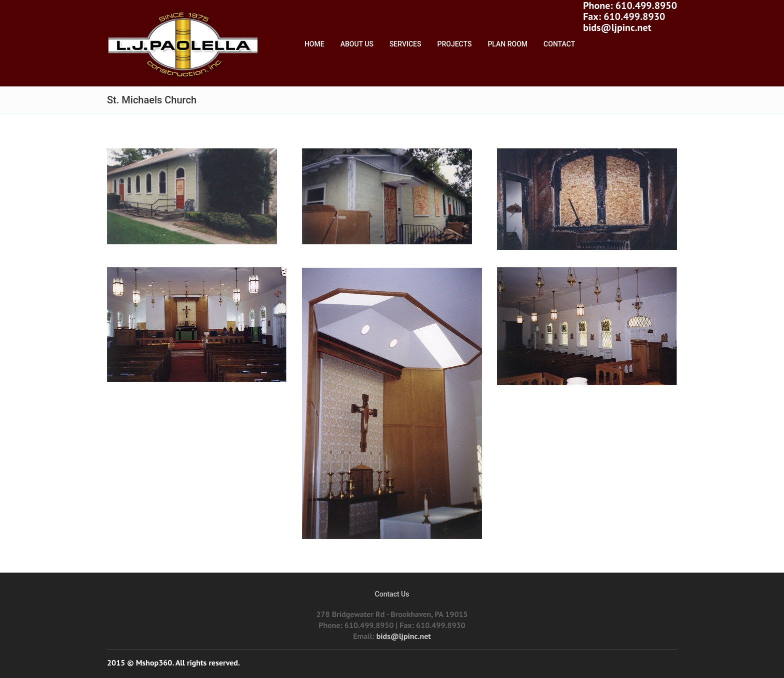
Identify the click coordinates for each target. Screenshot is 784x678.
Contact (559, 44)
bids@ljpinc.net (617, 27)
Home (314, 44)
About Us (357, 44)
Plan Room (507, 44)
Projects (455, 44)
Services (405, 44)
